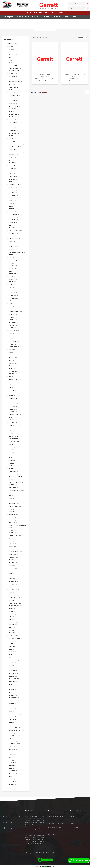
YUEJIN (12, 779)
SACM (12, 614)
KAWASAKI (14, 390)
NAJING (12, 520)
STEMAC (13, 665)
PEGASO (13, 549)
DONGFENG (14, 212)
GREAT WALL (15, 290)
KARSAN (13, 385)
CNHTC (12, 163)
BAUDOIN (13, 93)
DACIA (12, 174)
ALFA (12, 63)
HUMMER (13, 325)
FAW (12, 241)
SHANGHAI (14, 633)
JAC (12, 360)
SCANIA (13, 625)
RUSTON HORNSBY (16, 603)
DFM (12, 203)
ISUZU (13, 352)
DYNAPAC (13, 228)
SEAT (12, 628)
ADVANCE (13, 49)
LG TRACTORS (15, 425)
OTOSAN (13, 546)
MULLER (13, 512)
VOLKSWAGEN (15, 728)
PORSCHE (14, 565)
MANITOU (13, 469)
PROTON (13, 571)
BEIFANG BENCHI (16, 95)
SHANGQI (13, 636)
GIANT (12, 285)
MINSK (12, 501)
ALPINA (13, 74)
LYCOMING (14, 455)
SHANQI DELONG (16, 638)
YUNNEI (13, 784)
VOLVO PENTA (15, 736)
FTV (11, 263)
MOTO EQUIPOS (15, 506)
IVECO (13, 355)
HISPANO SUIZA (15, 312)
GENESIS (13, 282)
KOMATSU (14, 406)
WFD (12, 752)
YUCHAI (13, 776)
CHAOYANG (14, 133)
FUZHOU (13, 268)
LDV (11, 420)
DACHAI (13, 171)
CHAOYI (13, 136)
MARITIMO (14, 471)
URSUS (12, 709)
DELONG (13, 193)
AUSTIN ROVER (15, 87)
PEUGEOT (14, 557)
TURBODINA (14, 698)
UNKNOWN (14, 706)
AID (12, 57)
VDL (11, 722)
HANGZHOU (14, 298)
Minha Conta (75, 811)
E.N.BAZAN (14, 233)
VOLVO (13, 733)
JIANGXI (13, 374)
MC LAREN (14, 488)
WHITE (13, 755)
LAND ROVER (15, 414)
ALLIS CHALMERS (16, 71)
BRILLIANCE (14, 114)
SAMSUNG (13, 622)
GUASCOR (13, 295)
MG (12, 496)
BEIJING (13, 98)
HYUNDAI (14, 331)
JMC (12, 377)
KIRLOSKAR (14, 398)
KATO (12, 387)
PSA (11, 573)
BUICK (12, 117)
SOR (11, 657)
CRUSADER (14, 166)
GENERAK (13, 279)
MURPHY (13, 515)
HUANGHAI (14, 323)
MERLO (12, 493)
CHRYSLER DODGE (16, 152)
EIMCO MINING (15, 239)
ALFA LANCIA (14, 65)
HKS (12, 317)
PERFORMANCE (16, 552)
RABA (12, 579)
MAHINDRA (14, 463)
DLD (11, 206)
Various (13, 717)
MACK (13, 458)
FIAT (12, 244)
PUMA (12, 576)
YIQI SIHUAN (14, 771)
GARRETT (12, 43)
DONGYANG (14, 214)
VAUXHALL (14, 719)
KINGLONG (14, 396)
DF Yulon (13, 201)
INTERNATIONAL (16, 347)
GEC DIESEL (14, 274)
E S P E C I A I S (16, 231)
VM (11, 725)
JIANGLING (13, 371)
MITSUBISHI (14, 504)
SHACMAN (13, 630)
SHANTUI (13, 641)
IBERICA (13, 333)
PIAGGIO (13, 560)
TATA (12, 684)
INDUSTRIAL (14, 341)
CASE (12, 120)
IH (11, 339)
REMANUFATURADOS (18, 587)
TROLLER (13, 695)
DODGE (13, 209)
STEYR (12, 668)
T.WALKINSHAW (15, 679)
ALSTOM (13, 76)
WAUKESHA (15, 744)
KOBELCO (14, 404)
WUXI (13, 757)
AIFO (12, 60)
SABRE (12, 611)
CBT (12, 125)
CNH (12, 160)
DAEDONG (13, 176)
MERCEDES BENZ (16, 490)
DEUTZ (12, 198)
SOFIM (13, 655)
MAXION (13, 479)
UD (11, 701)
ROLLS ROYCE (15, 595)
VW (12, 738)
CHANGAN (13, 130)
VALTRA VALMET (16, 714)
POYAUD (13, 568)
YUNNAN (13, 782)
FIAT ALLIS (14, 247)
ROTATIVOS (15, 598)
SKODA (13, 646)
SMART (13, 652)
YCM (12, 768)
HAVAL (12, 301)
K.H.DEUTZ (14, 382)
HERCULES (14, 306)
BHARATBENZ (15, 106)
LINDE (12, 433)
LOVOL (12, 447)
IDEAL (12, 336)
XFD (11, 760)
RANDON (13, 584)
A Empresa (30, 811)
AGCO (12, 52)
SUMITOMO (14, 673)
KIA (12, 393)
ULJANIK (13, 703)
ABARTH (13, 47)
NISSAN (13, 533)
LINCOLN (13, 431)
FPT (11, 258)
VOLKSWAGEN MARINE (18, 730)
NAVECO (13, 523)
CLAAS (13, 157)
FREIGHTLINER (15, 260)
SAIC (12, 617)
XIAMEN (13, 763)
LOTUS (13, 444)
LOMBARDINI (14, 439)
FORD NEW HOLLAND (17, 252)
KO (11, 401)
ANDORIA (13, 79)
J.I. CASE (13, 358)
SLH (11, 649)
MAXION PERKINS (16, 482)
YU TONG (13, 774)
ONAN (12, 538)
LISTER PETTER (15, 436)
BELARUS (13, 101)
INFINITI (13, 344)
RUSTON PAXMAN (16, 606)
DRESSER (13, 222)
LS (11, 450)
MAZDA (13, 485)
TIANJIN (13, 690)
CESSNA (13, 128)
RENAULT (14, 590)
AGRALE (13, 55)
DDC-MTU (14, 190)
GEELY (12, 277)
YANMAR (13, 765)
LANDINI (13, 417)
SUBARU (13, 671)
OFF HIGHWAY (15, 536)
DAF (12, 182)
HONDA (13, 320)
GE (11, 271)
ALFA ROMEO (15, 68)
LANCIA (13, 412)
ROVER (13, 600)
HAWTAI (13, 304)
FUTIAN (13, 266)
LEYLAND (13, 423)
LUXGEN (13, 452)
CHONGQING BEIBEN (17, 147)
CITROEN (14, 155)
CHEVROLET (14, 141)
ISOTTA (13, 350)
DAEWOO (14, 179)
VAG (11, 711)
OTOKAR (13, 544)
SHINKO (13, 644)
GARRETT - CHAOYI (47, 29)
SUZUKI (13, 676)
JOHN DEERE (15, 379)
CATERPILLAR (16, 122)
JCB (12, 366)
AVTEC (12, 90)
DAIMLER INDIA (15, 185)
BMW (13, 109)
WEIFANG (13, 749)
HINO (13, 309)
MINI (12, 498)
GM (12, 287)
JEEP (12, 368)
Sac (48, 811)
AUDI (12, 84)
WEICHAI (13, 747)
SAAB (12, 609)
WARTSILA (13, 741)
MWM (12, 517)
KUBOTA (13, 409)
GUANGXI (13, 293)
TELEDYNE (14, 687)
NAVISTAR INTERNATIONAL (18, 526)
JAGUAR (13, 363)
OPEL (13, 541)
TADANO (13, 682)
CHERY (13, 139)
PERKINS (14, 554)
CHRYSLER (14, 149)
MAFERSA (13, 460)
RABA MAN (14, 582)
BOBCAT (13, 111)
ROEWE (13, 592)
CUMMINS (14, 168)
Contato (7, 811)
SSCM (12, 663)
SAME (12, 619)
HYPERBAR (14, 328)
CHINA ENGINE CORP (17, 144)
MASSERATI (14, 474)
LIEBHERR (13, 428)
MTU (12, 509)
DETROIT (14, 195)
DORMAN (14, 220)
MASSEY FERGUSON (17, 477)
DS (11, 225)
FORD (13, 249)
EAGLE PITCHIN (15, 236)
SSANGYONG (15, 660)
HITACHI (13, 314)
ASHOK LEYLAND (16, 82)
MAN (12, 466)
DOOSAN (13, 217)
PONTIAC (13, 563)
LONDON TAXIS (15, 442)
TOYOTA (14, 692)
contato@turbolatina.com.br (15, 828)
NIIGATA (13, 530)
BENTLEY (13, 103)
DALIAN (13, 187)
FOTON (13, 255)
